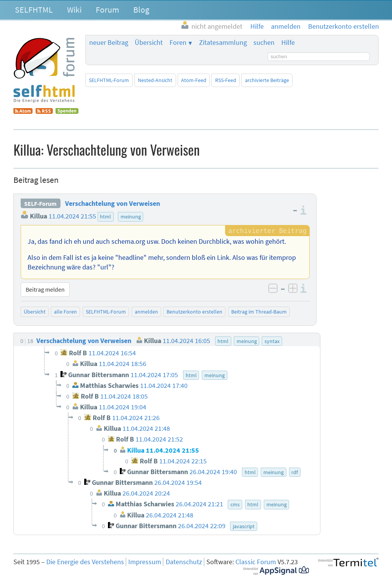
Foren (178, 43)
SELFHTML (34, 10)
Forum (107, 10)
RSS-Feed (226, 80)
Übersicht (149, 43)
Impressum (145, 562)
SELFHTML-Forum (109, 80)
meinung (131, 217)
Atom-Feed (194, 80)
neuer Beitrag (109, 43)
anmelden (146, 312)
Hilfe (288, 43)
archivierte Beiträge (267, 80)
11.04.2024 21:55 (72, 216)
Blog (141, 10)
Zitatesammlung (223, 43)
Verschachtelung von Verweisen (113, 204)
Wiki (74, 10)
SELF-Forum (40, 204)
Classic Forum (256, 562)
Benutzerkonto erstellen (194, 312)
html (105, 217)
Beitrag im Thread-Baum (259, 312)
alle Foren (65, 312)
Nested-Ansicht (155, 80)
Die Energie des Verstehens (85, 562)
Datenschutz (184, 562)
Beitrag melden (45, 289)
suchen (264, 43)
